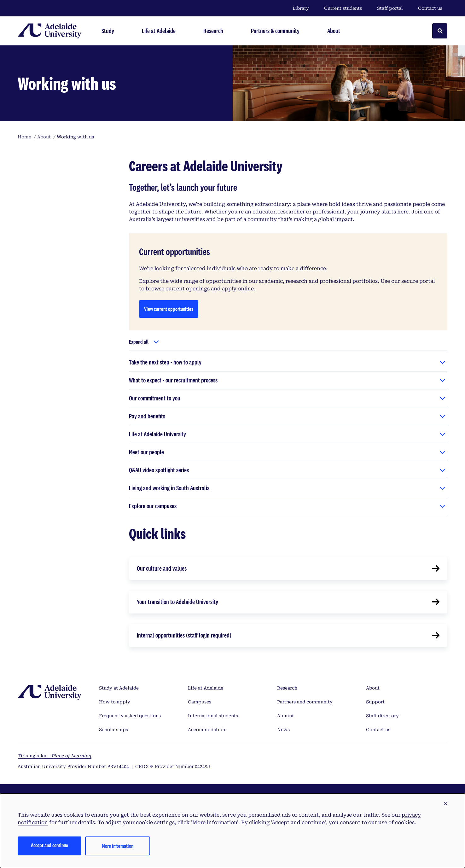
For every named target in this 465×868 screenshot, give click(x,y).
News (283, 730)
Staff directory (382, 716)
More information (118, 846)
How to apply (115, 702)
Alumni (285, 716)
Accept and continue (49, 845)
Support (375, 702)
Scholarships (113, 730)
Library (301, 8)
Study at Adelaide (119, 688)
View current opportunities (169, 309)
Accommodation (206, 730)
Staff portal (390, 8)
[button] (445, 804)
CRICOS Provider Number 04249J (173, 766)
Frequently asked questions (130, 716)
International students (213, 716)
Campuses (200, 702)
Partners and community (305, 702)
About (373, 688)
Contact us (430, 8)
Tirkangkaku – (55, 756)
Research (287, 688)
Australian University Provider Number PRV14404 (73, 766)
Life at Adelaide (206, 688)
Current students (343, 8)
